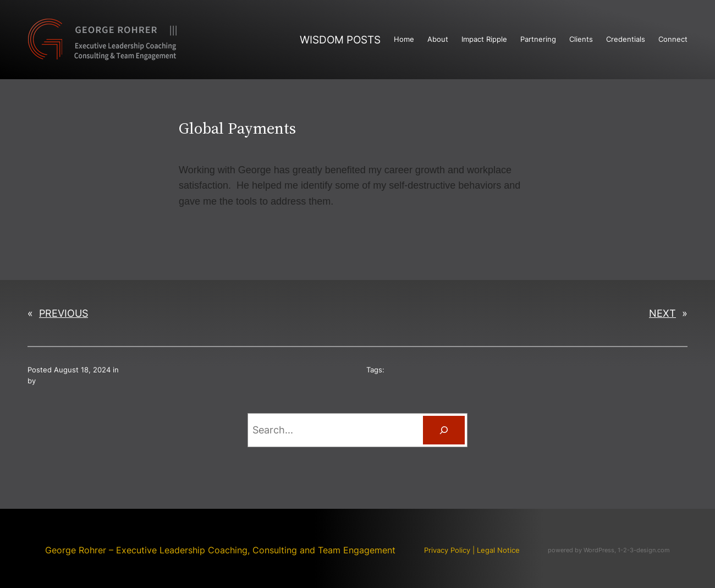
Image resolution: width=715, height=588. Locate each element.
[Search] (444, 430)
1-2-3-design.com (644, 550)
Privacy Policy (447, 550)
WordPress (599, 550)
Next (662, 313)
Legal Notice (498, 550)
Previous (64, 313)
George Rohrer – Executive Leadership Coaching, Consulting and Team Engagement (220, 550)
